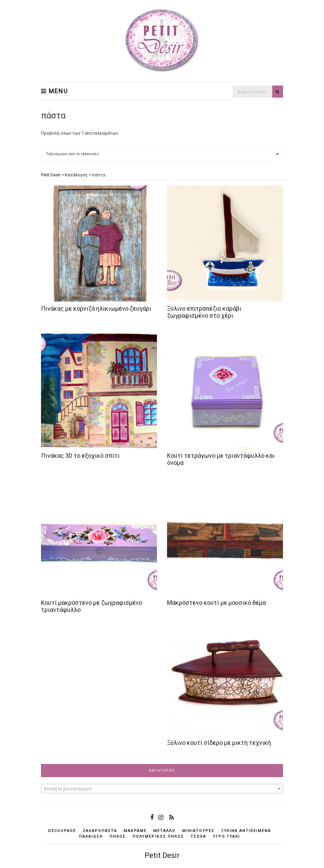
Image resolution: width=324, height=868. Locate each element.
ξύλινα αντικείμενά (246, 831)
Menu (54, 91)
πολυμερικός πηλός (158, 837)
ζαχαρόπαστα (100, 831)
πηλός (118, 837)
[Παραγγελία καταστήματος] (162, 154)
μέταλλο (164, 831)
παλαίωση (91, 837)
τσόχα (198, 837)
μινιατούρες (198, 831)
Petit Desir (162, 855)
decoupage (62, 831)
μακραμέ (135, 831)
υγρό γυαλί (226, 837)
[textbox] (162, 789)
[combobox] (162, 789)
